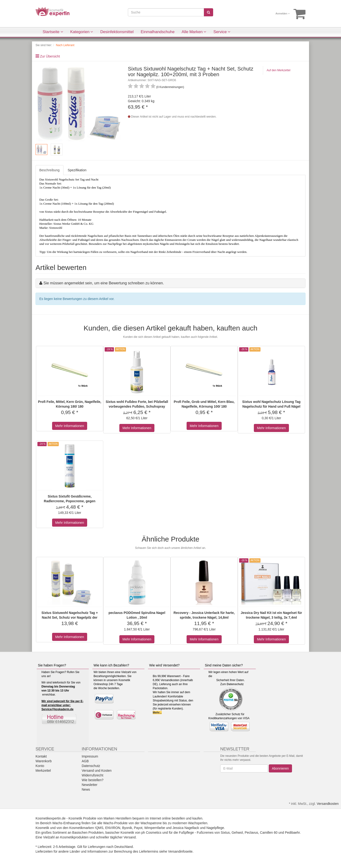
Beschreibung (49, 170)
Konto (40, 766)
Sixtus (225, 833)
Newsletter (90, 785)
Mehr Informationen (70, 426)
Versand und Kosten (97, 771)
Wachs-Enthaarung (66, 823)
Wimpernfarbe (155, 828)
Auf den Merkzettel (278, 70)
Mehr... (157, 713)
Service (222, 32)
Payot (138, 828)
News (86, 789)
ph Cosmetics (151, 833)
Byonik (127, 828)
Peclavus (251, 833)
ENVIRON (113, 828)
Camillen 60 (269, 833)
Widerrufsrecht (92, 775)
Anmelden (283, 13)
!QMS (99, 828)
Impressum (90, 756)
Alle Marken (194, 32)
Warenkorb (44, 761)
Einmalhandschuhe (158, 32)
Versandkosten (328, 804)
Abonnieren (280, 768)
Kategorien (82, 32)
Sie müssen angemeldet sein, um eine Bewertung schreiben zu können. (104, 283)
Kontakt (41, 756)
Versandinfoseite (180, 851)
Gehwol (237, 833)
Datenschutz (235, 684)
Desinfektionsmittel (117, 32)
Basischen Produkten (88, 833)
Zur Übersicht (50, 56)
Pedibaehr (292, 833)
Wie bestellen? (93, 780)
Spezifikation (77, 170)
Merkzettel (43, 771)
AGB (85, 761)
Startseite (53, 32)
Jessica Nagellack (186, 828)
